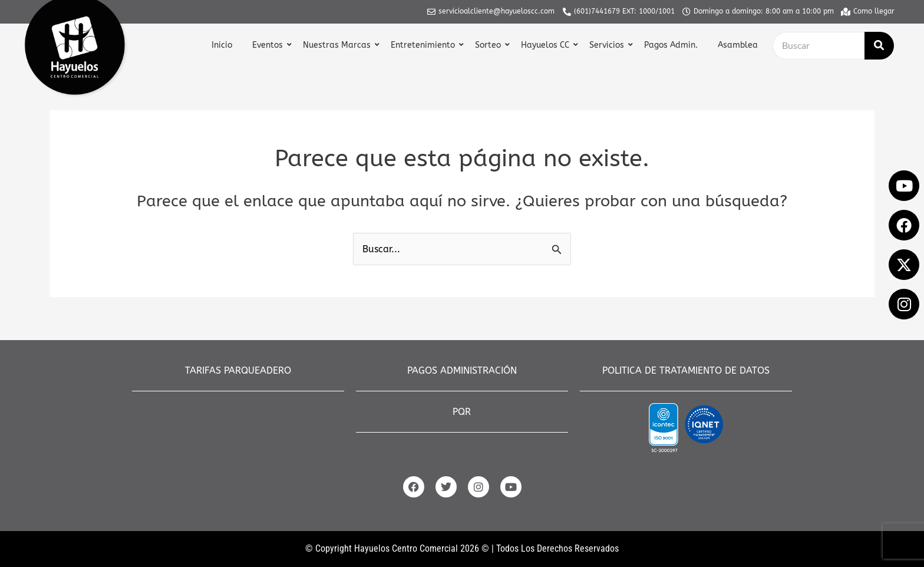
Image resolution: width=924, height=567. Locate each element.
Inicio (222, 45)
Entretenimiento (424, 45)
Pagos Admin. (671, 45)
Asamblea (738, 45)
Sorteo (489, 45)
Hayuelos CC (547, 45)
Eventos (269, 45)
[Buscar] (819, 46)
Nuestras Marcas (338, 45)
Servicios (608, 45)
